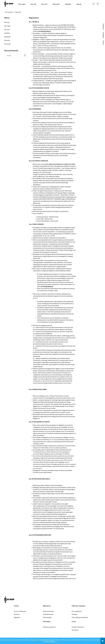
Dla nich (7, 30)
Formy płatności (77, 611)
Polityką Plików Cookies (47, 640)
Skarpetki (7, 37)
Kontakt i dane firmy (78, 627)
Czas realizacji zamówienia (80, 617)
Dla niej (7, 22)
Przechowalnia (47, 617)
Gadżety (7, 33)
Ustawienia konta (48, 614)
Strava (103, 43)
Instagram (103, 35)
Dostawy (74, 614)
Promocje (7, 44)
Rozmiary (17, 614)
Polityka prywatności (49, 627)
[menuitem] (22, 4)
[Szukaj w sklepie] (14, 56)
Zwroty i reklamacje (20, 611)
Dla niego (7, 26)
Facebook (103, 27)
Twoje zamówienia (48, 611)
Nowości (7, 40)
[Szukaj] (25, 56)
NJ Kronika (75, 630)
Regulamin (17, 617)
